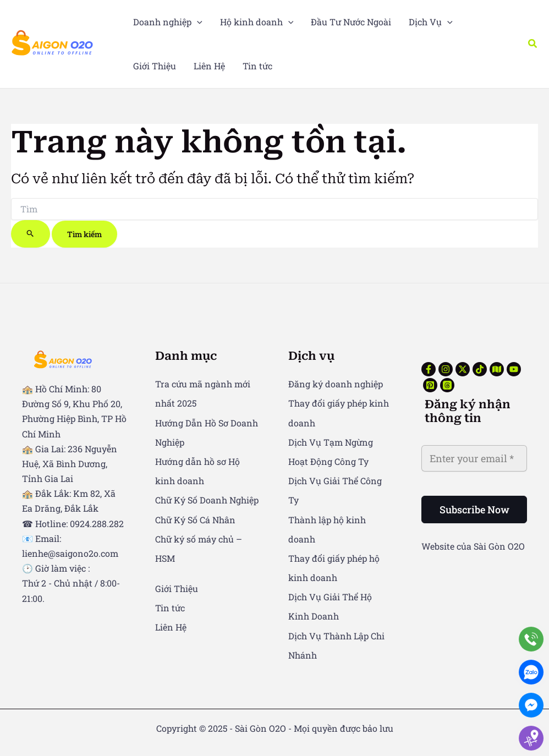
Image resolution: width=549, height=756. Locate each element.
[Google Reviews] (497, 369)
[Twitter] (463, 369)
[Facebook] (429, 369)
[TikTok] (480, 369)
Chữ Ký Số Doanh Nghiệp (207, 500)
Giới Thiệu (177, 588)
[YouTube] (514, 369)
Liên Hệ (171, 627)
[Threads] (447, 385)
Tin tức (170, 608)
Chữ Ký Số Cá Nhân (195, 520)
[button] (533, 44)
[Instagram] (446, 369)
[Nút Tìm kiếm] (31, 234)
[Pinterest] (430, 385)
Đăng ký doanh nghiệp (336, 384)
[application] (197, 22)
